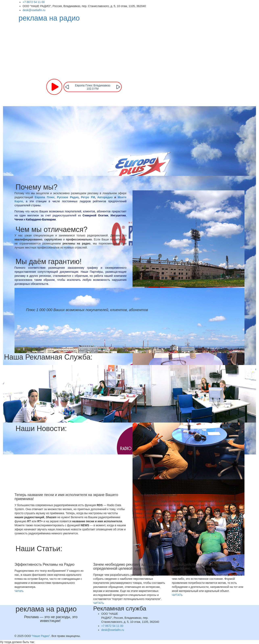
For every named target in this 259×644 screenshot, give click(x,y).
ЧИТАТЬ (99, 603)
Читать (19, 591)
